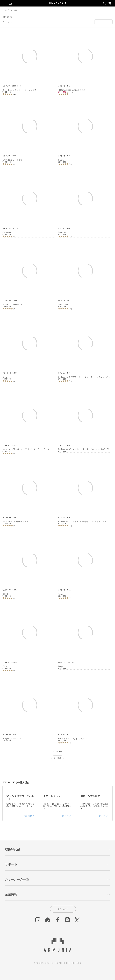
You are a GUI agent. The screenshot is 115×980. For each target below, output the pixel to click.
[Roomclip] (48, 920)
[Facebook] (57, 920)
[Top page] (57, 5)
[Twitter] (77, 920)
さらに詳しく (29, 816)
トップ (7, 10)
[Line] (67, 920)
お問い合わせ (63, 909)
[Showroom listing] (10, 3)
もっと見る (57, 758)
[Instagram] (38, 920)
